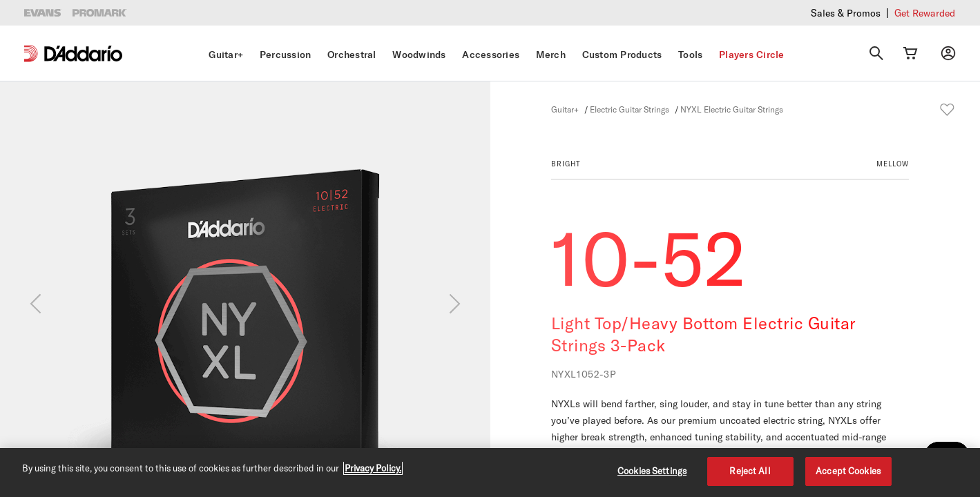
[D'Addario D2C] (83, 53)
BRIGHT (566, 164)
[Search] (876, 53)
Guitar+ (226, 55)
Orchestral (352, 55)
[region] (490, 472)
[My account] (948, 53)
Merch (551, 55)
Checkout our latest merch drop (724, 12)
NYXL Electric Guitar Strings (732, 109)
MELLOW (893, 164)
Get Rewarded (925, 13)
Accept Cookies (848, 471)
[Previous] (36, 304)
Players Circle (752, 55)
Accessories (491, 55)
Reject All (750, 471)
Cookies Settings (652, 471)
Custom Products (622, 55)
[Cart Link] (910, 53)
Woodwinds (419, 55)
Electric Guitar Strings (630, 109)
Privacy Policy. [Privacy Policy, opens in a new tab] (373, 468)
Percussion (286, 55)
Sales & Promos (846, 13)
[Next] (455, 304)
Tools (690, 55)
